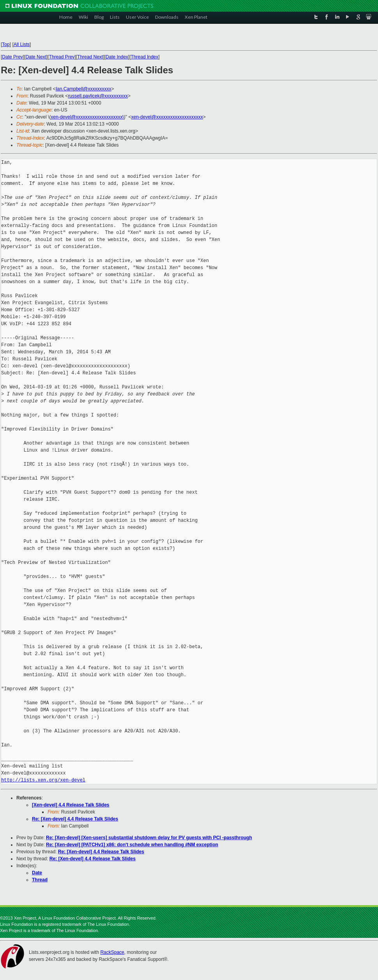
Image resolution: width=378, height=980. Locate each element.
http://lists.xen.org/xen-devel (43, 780)
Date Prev (12, 57)
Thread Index (145, 57)
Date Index (117, 57)
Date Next (36, 57)
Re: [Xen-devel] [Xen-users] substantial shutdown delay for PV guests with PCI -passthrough (149, 838)
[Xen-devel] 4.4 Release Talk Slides (71, 805)
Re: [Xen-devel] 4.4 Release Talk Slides (75, 819)
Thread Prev (62, 57)
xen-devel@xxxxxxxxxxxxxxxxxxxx (167, 117)
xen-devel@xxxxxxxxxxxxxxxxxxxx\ (87, 117)
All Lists (22, 44)
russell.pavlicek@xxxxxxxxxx (98, 96)
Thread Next (90, 57)
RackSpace (112, 952)
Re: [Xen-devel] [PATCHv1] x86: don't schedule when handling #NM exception (132, 845)
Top (6, 44)
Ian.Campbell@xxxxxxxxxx (84, 89)
